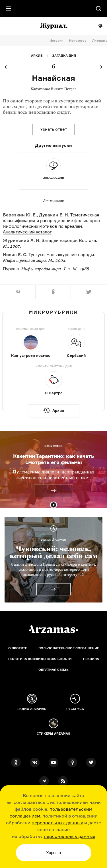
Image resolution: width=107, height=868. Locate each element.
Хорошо (53, 853)
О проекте (18, 648)
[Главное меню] (9, 9)
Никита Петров (63, 89)
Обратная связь (53, 670)
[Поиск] (98, 9)
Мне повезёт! (100, 26)
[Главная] (53, 629)
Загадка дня (64, 56)
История (56, 41)
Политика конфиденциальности (40, 659)
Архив (37, 56)
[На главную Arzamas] (53, 9)
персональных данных (57, 823)
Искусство (78, 41)
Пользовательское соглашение (69, 648)
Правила (91, 659)
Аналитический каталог (27, 232)
